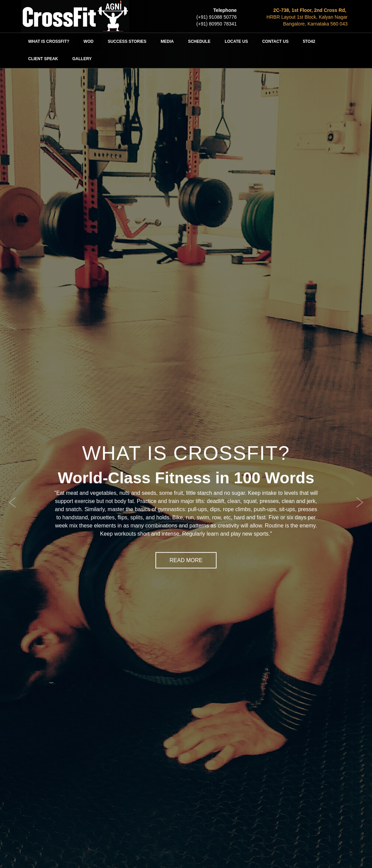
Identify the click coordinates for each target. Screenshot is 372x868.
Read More (186, 560)
